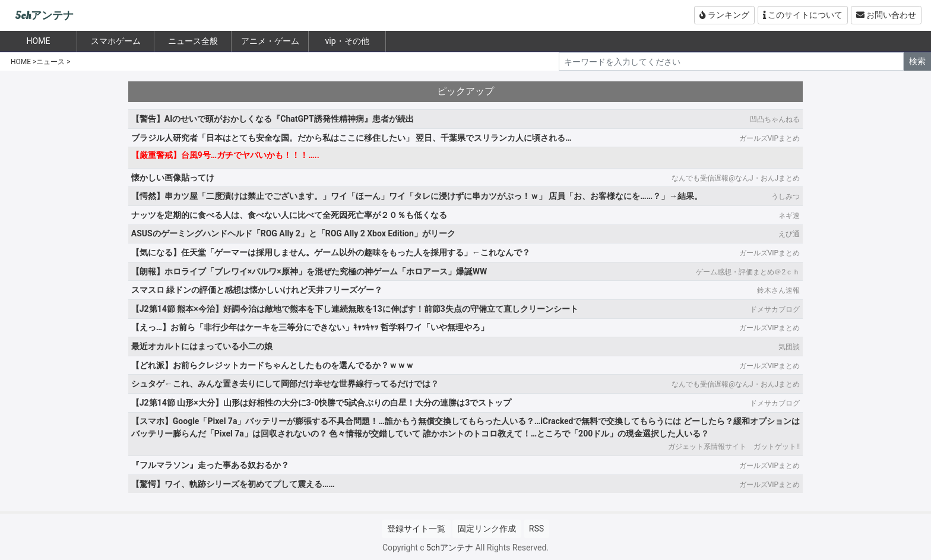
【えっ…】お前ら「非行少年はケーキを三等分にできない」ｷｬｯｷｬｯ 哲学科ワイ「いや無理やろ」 (310, 327)
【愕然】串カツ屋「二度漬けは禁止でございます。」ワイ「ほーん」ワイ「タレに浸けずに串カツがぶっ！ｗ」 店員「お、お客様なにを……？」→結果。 (417, 196)
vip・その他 (347, 41)
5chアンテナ (44, 16)
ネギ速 (789, 216)
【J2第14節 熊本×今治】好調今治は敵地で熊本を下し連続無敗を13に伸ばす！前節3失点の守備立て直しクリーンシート (355, 309)
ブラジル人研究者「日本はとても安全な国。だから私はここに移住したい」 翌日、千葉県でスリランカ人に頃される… (351, 138)
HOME (21, 62)
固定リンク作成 (487, 529)
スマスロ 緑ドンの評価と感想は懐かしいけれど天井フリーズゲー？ (257, 290)
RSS (536, 529)
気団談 (789, 347)
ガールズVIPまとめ (769, 138)
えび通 (789, 234)
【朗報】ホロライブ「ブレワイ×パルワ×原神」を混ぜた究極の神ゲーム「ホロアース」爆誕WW (309, 271)
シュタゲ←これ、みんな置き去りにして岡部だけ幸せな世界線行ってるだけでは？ (285, 384)
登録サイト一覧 (416, 529)
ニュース (50, 62)
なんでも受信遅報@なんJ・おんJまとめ (736, 178)
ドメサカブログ (775, 309)
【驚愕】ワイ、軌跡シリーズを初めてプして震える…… (233, 484)
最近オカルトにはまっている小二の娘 (202, 346)
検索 (917, 61)
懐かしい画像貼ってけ (173, 178)
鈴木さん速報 (778, 290)
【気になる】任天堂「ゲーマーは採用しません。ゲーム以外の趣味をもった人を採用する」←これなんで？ (331, 252)
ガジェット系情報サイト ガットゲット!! (734, 447)
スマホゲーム (116, 41)
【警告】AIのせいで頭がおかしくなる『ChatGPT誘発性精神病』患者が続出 (273, 119)
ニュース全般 (193, 41)
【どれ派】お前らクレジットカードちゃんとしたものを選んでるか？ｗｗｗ (273, 365)
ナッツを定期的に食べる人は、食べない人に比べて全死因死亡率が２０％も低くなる (289, 215)
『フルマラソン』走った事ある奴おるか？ (210, 465)
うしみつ (786, 197)
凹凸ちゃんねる (775, 119)
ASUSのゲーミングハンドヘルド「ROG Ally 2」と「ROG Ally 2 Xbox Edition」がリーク (293, 233)
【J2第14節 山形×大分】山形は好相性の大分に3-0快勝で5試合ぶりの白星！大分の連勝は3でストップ (321, 403)
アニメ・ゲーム (270, 41)
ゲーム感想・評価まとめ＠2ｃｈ (748, 272)
